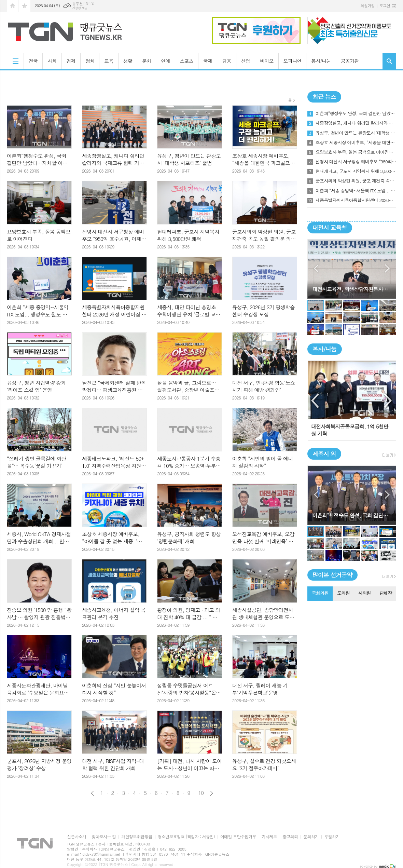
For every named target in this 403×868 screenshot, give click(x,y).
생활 (128, 61)
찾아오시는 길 (104, 837)
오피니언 (293, 61)
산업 (246, 61)
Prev (316, 268)
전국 (33, 61)
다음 (212, 793)
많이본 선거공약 (332, 575)
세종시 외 (324, 454)
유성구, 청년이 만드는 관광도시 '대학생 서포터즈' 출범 (356, 133)
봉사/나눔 (321, 61)
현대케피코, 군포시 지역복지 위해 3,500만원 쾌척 (356, 171)
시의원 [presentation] (365, 593)
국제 (208, 61)
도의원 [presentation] (343, 593)
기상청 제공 (80, 8)
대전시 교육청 (330, 228)
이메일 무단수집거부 (238, 837)
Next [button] (388, 401)
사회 (52, 61)
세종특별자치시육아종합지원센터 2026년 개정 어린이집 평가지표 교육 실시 (356, 200)
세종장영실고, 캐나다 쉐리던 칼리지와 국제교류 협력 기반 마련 (356, 123)
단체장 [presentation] (386, 593)
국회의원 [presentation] (320, 593)
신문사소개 (77, 837)
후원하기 (332, 837)
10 (201, 793)
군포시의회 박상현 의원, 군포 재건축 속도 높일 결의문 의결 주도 (356, 181)
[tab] (320, 594)
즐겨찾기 (25, 6)
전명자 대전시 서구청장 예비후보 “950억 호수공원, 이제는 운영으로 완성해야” (356, 162)
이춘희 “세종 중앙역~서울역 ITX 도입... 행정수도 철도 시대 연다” (356, 191)
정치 (90, 61)
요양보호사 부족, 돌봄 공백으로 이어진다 (354, 152)
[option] (352, 401)
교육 (109, 61)
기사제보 (269, 837)
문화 (147, 61)
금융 (226, 61)
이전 (92, 793)
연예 (165, 61)
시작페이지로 (13, 6)
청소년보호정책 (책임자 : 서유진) (186, 837)
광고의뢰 (290, 837)
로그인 (385, 6)
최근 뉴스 (324, 97)
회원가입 (368, 6)
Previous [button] (316, 401)
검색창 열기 (389, 61)
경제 (71, 61)
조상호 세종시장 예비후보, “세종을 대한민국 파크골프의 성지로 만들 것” (356, 143)
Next (387, 268)
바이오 (267, 61)
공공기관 (350, 61)
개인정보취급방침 (137, 837)
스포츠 (187, 61)
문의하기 (311, 837)
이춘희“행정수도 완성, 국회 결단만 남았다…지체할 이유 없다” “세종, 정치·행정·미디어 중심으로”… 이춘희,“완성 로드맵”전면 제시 (356, 113)
